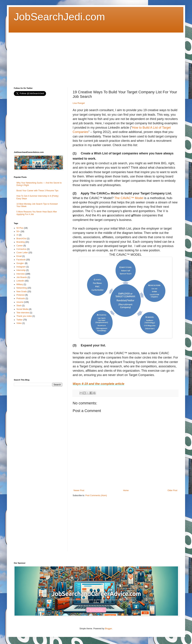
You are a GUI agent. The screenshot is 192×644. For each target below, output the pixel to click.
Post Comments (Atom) (96, 495)
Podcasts (21, 298)
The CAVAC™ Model (129, 198)
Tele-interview (23, 313)
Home (126, 490)
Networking (22, 288)
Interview (21, 274)
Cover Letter (22, 253)
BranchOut (21, 239)
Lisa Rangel (79, 103)
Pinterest (20, 295)
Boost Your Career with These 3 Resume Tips (37, 191)
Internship (21, 270)
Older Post (172, 490)
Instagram (21, 267)
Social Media (22, 309)
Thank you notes (24, 316)
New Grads (22, 292)
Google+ (20, 263)
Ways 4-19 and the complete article (99, 384)
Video (19, 323)
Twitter (19, 320)
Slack (19, 306)
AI (17, 235)
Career (20, 246)
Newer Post (79, 490)
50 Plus (20, 228)
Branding (21, 242)
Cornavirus (21, 249)
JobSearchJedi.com (59, 17)
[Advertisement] (73, 57)
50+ (18, 231)
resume (20, 302)
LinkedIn (20, 281)
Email (19, 256)
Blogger (108, 629)
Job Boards (22, 277)
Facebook (21, 260)
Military (20, 284)
